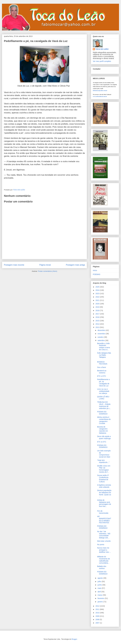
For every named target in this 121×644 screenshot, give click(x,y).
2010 (98, 613)
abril (99, 592)
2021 (98, 300)
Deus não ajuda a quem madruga (104, 437)
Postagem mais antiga (75, 265)
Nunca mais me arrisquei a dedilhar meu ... (104, 550)
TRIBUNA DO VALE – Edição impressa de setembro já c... (104, 405)
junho (100, 585)
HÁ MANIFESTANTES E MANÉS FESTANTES (104, 520)
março (100, 595)
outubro (101, 337)
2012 (98, 606)
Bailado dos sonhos (102, 567)
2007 (98, 623)
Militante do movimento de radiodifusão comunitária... (104, 560)
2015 (98, 321)
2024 (98, 290)
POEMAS (97, 274)
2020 (98, 304)
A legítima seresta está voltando (104, 486)
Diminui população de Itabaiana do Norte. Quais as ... (104, 494)
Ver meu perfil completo (102, 61)
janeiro (100, 602)
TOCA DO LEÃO (102, 49)
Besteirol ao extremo (102, 372)
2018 (98, 310)
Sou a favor (102, 367)
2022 (98, 297)
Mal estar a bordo (104, 541)
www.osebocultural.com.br (100, 96)
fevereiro (101, 598)
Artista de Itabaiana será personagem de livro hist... (104, 503)
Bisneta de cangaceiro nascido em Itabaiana (103, 430)
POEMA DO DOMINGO (102, 413)
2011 (98, 609)
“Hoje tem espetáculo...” (103, 461)
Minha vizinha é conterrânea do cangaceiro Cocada (104, 420)
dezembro (102, 330)
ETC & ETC (102, 442)
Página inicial (45, 265)
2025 (98, 287)
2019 (98, 307)
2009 (98, 616)
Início (95, 270)
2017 (98, 314)
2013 (98, 327)
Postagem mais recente (14, 265)
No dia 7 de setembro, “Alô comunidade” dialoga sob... (104, 535)
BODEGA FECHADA (102, 363)
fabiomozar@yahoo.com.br (100, 91)
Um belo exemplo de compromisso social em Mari (104, 454)
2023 (98, 294)
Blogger (74, 639)
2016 (98, 317)
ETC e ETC (102, 376)
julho (100, 582)
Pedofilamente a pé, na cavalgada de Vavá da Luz (103, 383)
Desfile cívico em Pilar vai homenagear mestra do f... (104, 469)
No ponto (101, 545)
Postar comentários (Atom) (48, 271)
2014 (98, 324)
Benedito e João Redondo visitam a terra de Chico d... (104, 347)
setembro (101, 340)
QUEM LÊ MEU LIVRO (103, 398)
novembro (102, 334)
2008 (98, 619)
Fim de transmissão (103, 512)
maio (100, 588)
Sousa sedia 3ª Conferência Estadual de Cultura (103, 478)
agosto (100, 578)
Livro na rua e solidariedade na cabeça (103, 391)
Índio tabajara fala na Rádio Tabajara (104, 355)
